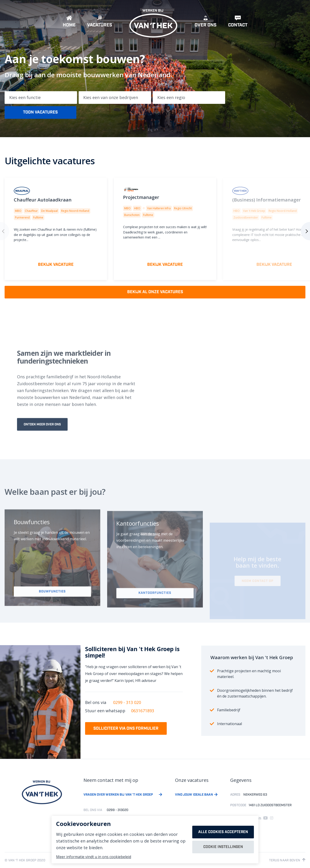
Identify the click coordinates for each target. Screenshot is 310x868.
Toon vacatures (40, 112)
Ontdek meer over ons (42, 435)
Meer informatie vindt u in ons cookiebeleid (94, 857)
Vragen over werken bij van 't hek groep (118, 795)
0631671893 (143, 711)
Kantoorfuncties (155, 605)
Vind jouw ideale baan (194, 795)
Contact (238, 23)
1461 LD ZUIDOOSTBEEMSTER (270, 805)
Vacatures (100, 23)
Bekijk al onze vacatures (155, 292)
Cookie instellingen (223, 847)
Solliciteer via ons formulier (126, 729)
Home (69, 23)
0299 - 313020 (118, 810)
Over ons (206, 23)
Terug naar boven (287, 860)
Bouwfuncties (52, 603)
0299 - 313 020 (127, 702)
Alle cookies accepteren (223, 832)
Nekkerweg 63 (255, 795)
